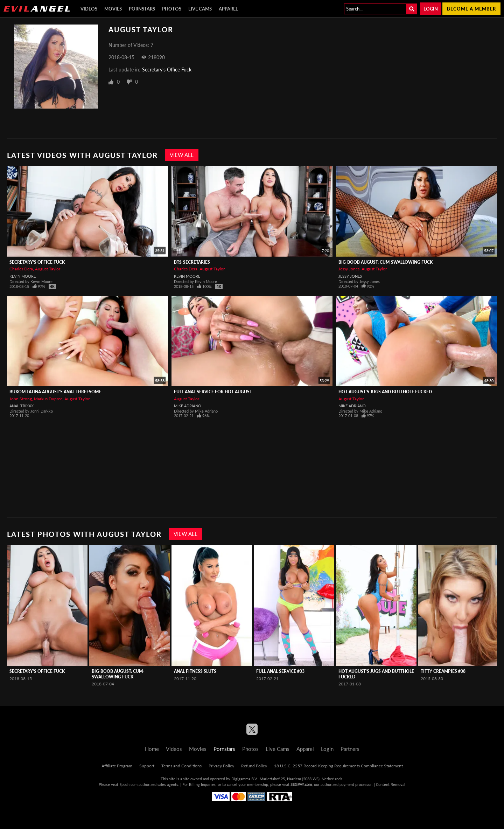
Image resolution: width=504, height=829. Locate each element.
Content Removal (391, 784)
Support (147, 766)
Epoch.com (128, 784)
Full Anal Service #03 (280, 671)
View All (182, 155)
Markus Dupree (48, 399)
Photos (172, 9)
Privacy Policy (221, 766)
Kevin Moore (23, 276)
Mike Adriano (188, 406)
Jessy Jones (349, 269)
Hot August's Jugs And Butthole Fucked (385, 392)
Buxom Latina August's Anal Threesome (55, 392)
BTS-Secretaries (192, 262)
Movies (113, 9)
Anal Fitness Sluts (195, 671)
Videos (89, 9)
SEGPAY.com (301, 784)
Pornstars (142, 9)
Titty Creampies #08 (443, 671)
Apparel (228, 9)
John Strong (21, 399)
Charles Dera (21, 269)
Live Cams (200, 9)
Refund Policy (254, 766)
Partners (350, 749)
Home (152, 749)
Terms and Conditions (181, 766)
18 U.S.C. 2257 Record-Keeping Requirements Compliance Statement (338, 766)
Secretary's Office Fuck (167, 70)
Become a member (471, 9)
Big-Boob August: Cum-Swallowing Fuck (386, 262)
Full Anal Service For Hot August (213, 392)
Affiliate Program (117, 766)
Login (431, 9)
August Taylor (48, 269)
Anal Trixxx (22, 406)
